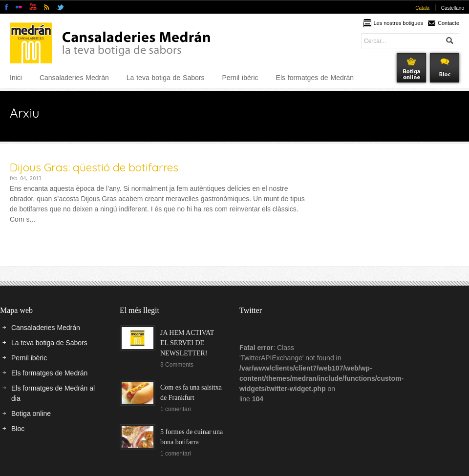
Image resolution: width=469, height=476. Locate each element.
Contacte (448, 23)
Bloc (18, 429)
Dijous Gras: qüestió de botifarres (94, 167)
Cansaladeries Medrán (74, 78)
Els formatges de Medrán (315, 78)
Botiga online (31, 414)
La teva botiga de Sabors (166, 78)
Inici (16, 78)
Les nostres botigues (398, 23)
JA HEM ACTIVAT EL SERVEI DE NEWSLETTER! (187, 343)
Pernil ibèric (240, 78)
